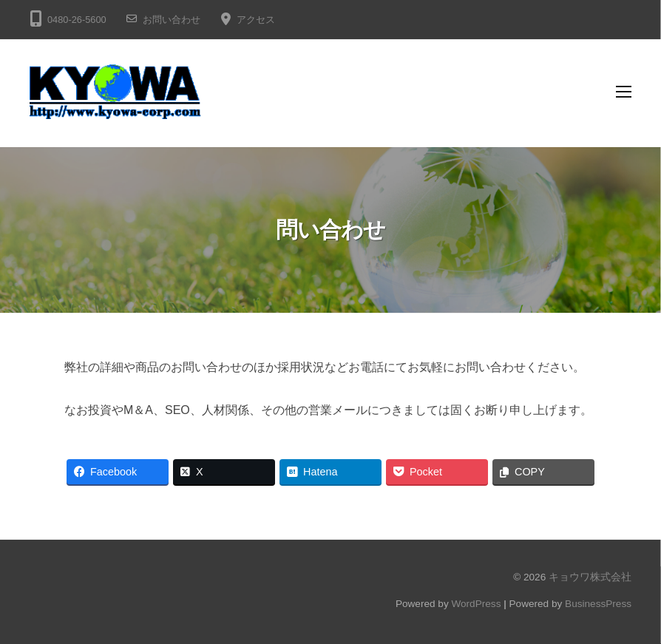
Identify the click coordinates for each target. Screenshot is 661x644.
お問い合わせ (172, 20)
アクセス (256, 20)
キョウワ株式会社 (590, 577)
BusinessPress (598, 604)
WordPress (476, 604)
